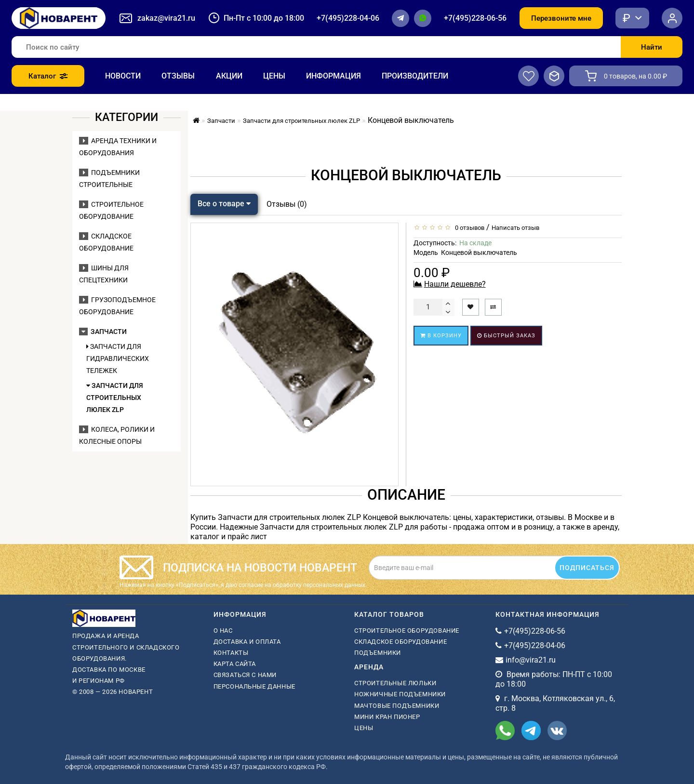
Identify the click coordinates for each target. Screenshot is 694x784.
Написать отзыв (515, 228)
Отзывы (178, 76)
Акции (229, 76)
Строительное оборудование (407, 631)
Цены (274, 76)
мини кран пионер (387, 717)
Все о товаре (224, 204)
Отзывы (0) (287, 204)
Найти (652, 47)
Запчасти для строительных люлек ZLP (115, 398)
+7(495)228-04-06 (348, 18)
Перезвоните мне (561, 18)
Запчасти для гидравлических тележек (118, 359)
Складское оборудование (400, 642)
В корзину (441, 336)
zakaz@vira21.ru (166, 18)
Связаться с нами (245, 675)
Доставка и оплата (247, 642)
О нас (223, 631)
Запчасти (103, 332)
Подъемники (378, 653)
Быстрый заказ (506, 336)
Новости (123, 76)
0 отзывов (468, 228)
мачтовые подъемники (397, 706)
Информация (334, 76)
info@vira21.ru (531, 660)
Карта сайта (235, 664)
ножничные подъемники (400, 694)
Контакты (231, 653)
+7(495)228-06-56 (475, 18)
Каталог (48, 76)
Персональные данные (254, 686)
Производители (415, 76)
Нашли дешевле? (455, 284)
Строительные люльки (395, 683)
